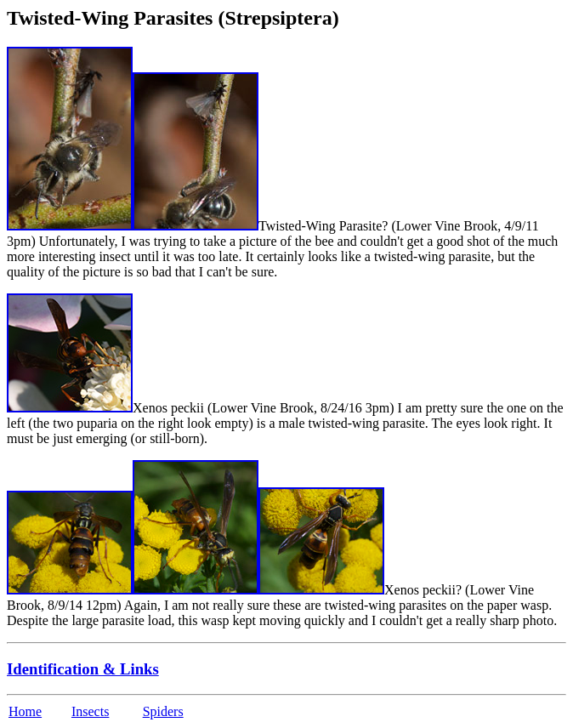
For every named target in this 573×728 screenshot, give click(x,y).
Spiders (163, 711)
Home (25, 711)
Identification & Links (83, 669)
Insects (90, 711)
